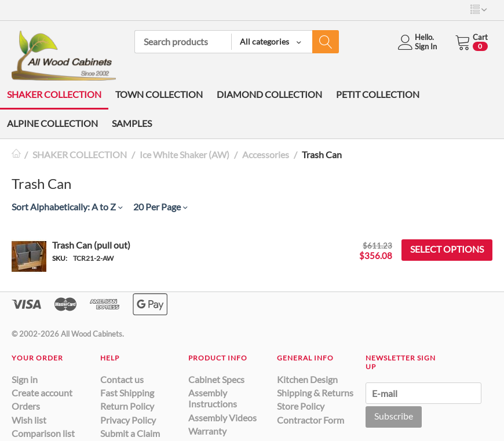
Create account (42, 393)
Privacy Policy (128, 420)
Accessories (266, 154)
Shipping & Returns (315, 393)
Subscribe (394, 416)
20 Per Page (160, 207)
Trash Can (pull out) (91, 245)
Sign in (25, 379)
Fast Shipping (127, 393)
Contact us (122, 379)
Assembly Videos (222, 418)
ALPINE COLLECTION (52, 123)
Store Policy (301, 406)
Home (16, 154)
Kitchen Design (307, 379)
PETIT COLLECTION (378, 94)
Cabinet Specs (216, 379)
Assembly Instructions (213, 398)
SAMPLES (132, 123)
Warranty (207, 431)
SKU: (60, 258)
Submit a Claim (130, 433)
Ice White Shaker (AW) (185, 154)
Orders (26, 406)
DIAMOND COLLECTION (269, 94)
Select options (447, 249)
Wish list (29, 420)
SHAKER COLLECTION (54, 94)
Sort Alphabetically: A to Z (67, 207)
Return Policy (127, 406)
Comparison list (43, 433)
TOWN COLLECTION (159, 94)
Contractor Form (311, 420)
